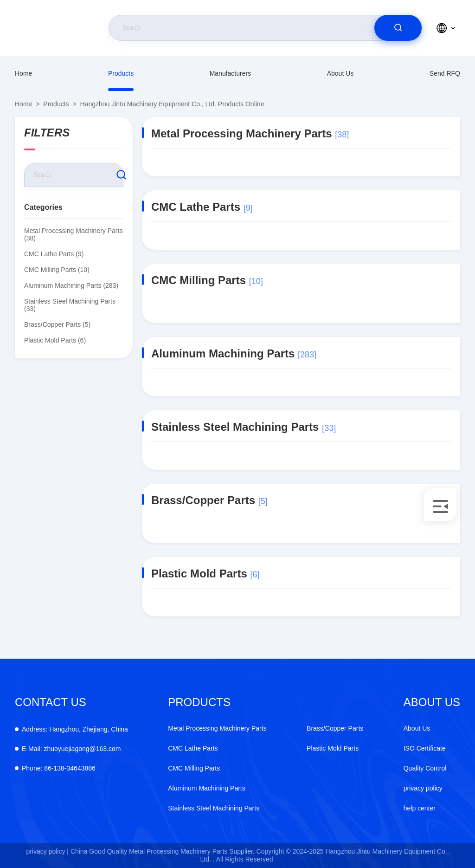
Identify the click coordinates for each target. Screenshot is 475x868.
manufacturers (230, 73)
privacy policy (423, 788)
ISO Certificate (425, 748)
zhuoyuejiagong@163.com (71, 749)
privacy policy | (47, 851)
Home (23, 73)
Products (121, 73)
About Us (340, 73)
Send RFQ (445, 73)
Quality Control (425, 768)
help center (420, 808)
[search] (398, 28)
